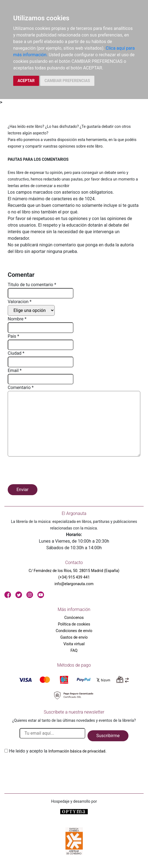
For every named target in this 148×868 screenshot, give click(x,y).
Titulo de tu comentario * (32, 285)
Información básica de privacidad (77, 751)
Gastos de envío (74, 637)
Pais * (13, 336)
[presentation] (50, 471)
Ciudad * (16, 353)
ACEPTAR (26, 81)
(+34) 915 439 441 (74, 577)
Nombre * (17, 319)
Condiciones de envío (74, 631)
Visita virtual (74, 644)
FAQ (74, 650)
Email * (15, 370)
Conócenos (74, 618)
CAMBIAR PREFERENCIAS (67, 81)
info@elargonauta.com (74, 584)
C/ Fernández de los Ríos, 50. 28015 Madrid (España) (74, 571)
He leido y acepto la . (58, 751)
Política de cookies (74, 624)
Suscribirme (108, 736)
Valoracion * (20, 302)
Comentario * (21, 387)
